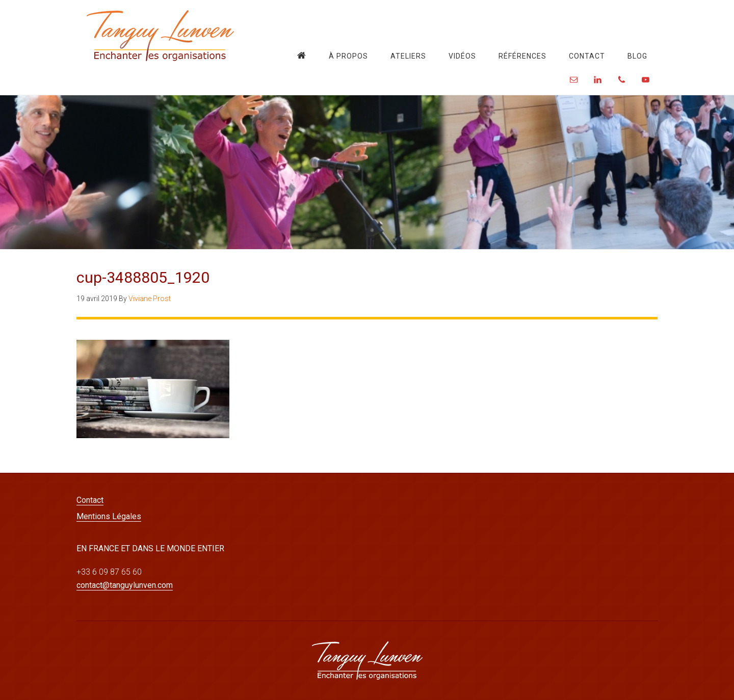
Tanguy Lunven (161, 36)
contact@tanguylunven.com (125, 585)
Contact (90, 500)
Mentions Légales (109, 516)
